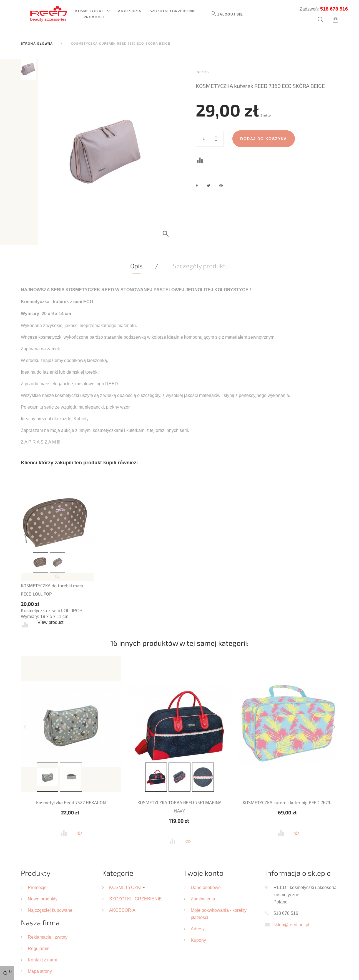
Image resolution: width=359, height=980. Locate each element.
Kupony (198, 940)
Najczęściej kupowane (50, 910)
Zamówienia (203, 899)
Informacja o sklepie (298, 873)
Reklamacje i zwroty (48, 937)
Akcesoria (130, 11)
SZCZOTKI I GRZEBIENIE (135, 899)
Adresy (198, 929)
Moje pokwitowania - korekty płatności (219, 914)
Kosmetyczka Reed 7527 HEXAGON (71, 802)
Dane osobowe (206, 887)
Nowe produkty (43, 899)
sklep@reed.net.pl (291, 925)
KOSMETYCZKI (125, 887)
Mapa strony (40, 971)
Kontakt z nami (42, 960)
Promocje (95, 17)
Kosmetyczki (90, 11)
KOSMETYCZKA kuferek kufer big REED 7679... (288, 802)
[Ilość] (210, 139)
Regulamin (39, 948)
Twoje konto (204, 873)
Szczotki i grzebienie (173, 11)
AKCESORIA (122, 910)
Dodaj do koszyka (263, 139)
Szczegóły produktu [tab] (201, 266)
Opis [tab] (136, 266)
